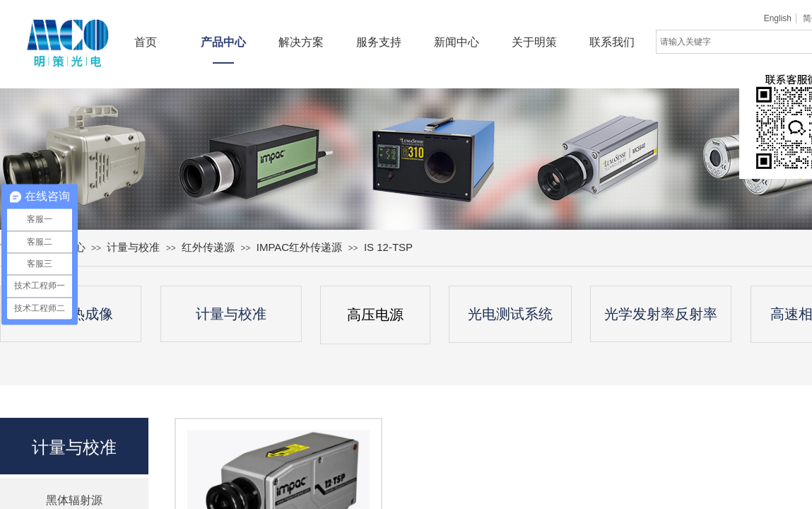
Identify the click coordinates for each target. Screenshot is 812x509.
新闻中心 (457, 42)
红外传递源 (208, 247)
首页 (146, 42)
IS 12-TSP (388, 247)
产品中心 (223, 42)
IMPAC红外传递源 (299, 247)
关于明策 (534, 42)
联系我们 (612, 42)
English (778, 18)
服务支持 (379, 42)
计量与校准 (133, 247)
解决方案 (301, 42)
